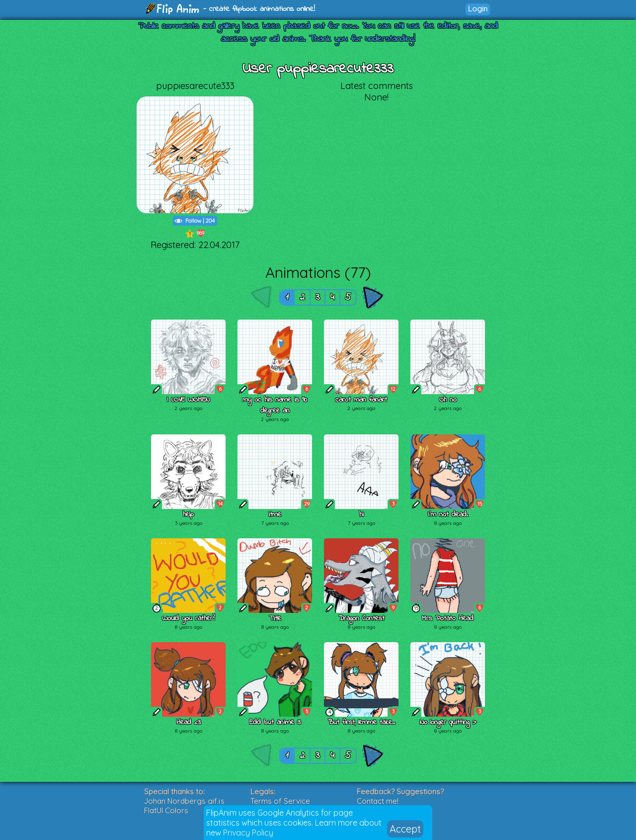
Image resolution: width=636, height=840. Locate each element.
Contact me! (378, 801)
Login (478, 9)
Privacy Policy (248, 833)
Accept (405, 829)
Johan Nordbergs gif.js (184, 801)
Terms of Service (280, 801)
